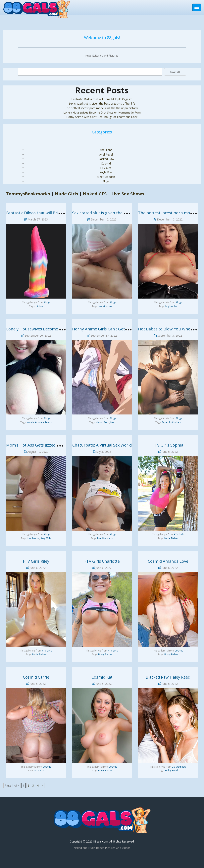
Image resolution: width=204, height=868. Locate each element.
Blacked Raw (106, 159)
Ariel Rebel (106, 154)
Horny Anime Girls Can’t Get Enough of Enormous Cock (102, 117)
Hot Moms (33, 538)
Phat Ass (39, 771)
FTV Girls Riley (36, 561)
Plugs (106, 181)
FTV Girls (106, 168)
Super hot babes (171, 422)
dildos (39, 306)
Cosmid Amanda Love (168, 561)
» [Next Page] (43, 785)
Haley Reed (171, 771)
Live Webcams (105, 538)
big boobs (171, 306)
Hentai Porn (102, 422)
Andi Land (106, 150)
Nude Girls (66, 194)
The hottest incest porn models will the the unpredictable (102, 108)
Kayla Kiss (106, 172)
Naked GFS (95, 194)
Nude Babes (171, 538)
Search (175, 72)
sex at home (105, 306)
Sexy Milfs (46, 538)
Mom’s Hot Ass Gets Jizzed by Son (38, 445)
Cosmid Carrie (36, 677)
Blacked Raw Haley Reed (168, 677)
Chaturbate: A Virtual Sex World (102, 445)
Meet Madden (106, 177)
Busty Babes (105, 654)
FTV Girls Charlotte (102, 561)
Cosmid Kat (102, 677)
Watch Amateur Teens (39, 422)
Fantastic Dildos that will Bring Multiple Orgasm (102, 99)
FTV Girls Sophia (168, 445)
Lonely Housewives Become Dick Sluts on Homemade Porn (102, 112)
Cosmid (106, 163)
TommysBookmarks (28, 194)
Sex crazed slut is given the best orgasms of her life (102, 103)
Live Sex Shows (128, 194)
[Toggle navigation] (197, 7)
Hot (112, 422)
